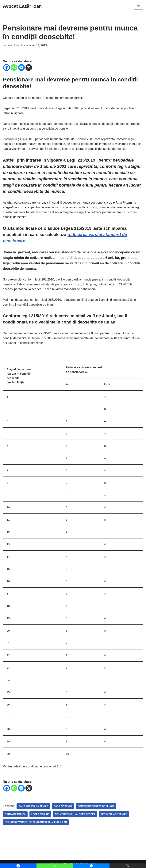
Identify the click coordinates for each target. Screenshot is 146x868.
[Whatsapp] (14, 68)
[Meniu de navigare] (139, 6)
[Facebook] (7, 68)
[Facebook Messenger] (21, 68)
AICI (60, 766)
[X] (29, 68)
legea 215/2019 (40, 814)
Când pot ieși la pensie (33, 806)
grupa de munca (15, 814)
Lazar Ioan (13, 45)
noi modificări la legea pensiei (75, 814)
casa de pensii (63, 806)
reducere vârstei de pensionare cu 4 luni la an (36, 822)
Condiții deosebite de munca (96, 806)
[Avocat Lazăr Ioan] (22, 6)
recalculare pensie (114, 814)
